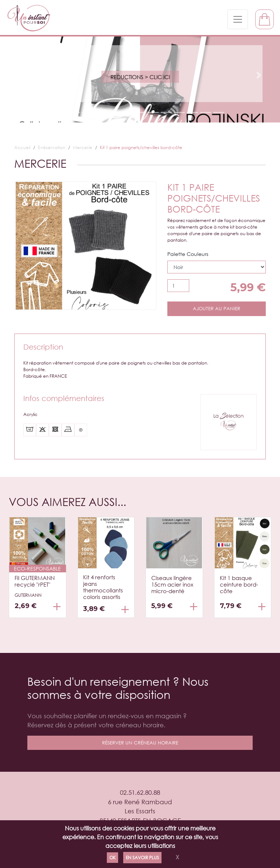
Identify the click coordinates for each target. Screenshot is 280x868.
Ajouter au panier (217, 309)
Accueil (22, 147)
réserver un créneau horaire (140, 743)
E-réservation (52, 147)
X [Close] (177, 857)
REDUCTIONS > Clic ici (140, 77)
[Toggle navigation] (238, 20)
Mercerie (83, 147)
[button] (21, 75)
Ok (112, 858)
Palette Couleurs (188, 254)
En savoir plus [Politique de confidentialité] (142, 858)
